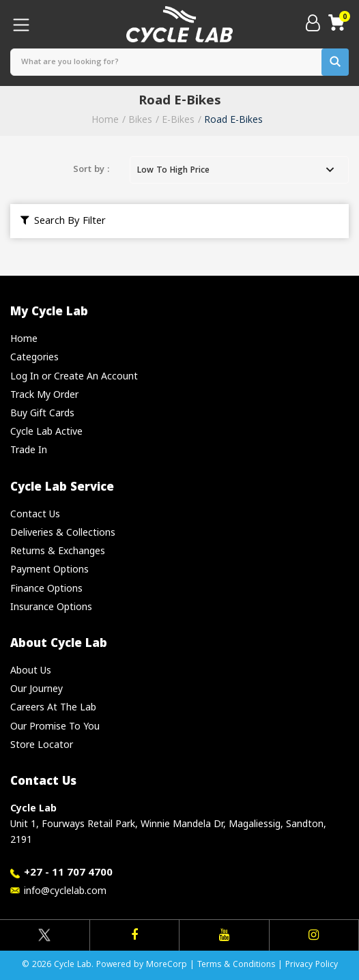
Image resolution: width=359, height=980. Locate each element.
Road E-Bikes (233, 119)
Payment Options (49, 569)
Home (105, 119)
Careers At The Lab (53, 707)
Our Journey (37, 688)
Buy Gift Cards (42, 413)
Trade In (29, 449)
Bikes (140, 119)
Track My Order (44, 394)
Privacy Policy (312, 965)
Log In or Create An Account (74, 376)
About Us (31, 670)
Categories (34, 357)
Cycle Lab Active (46, 431)
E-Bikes (178, 119)
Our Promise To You (55, 726)
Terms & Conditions (236, 965)
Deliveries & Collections (63, 532)
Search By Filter (63, 222)
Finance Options (46, 588)
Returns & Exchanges (58, 550)
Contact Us (35, 514)
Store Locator (42, 744)
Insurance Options (51, 606)
